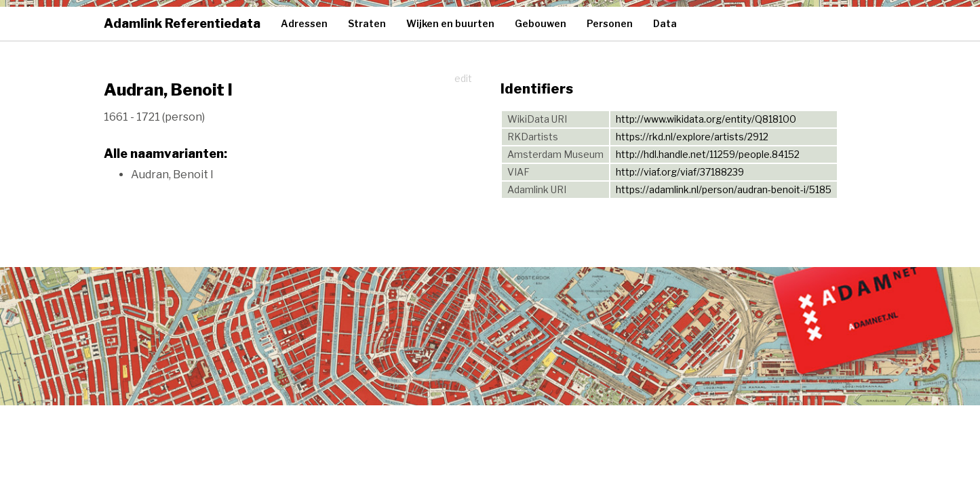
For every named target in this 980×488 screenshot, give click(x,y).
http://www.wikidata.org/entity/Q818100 (706, 119)
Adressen (304, 23)
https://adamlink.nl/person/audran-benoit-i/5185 (724, 189)
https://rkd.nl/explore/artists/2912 (692, 137)
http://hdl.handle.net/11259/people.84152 (708, 154)
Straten (367, 23)
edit (463, 78)
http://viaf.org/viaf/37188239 (680, 172)
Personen (610, 23)
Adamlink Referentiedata (182, 23)
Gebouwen (541, 23)
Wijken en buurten (450, 23)
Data (665, 23)
